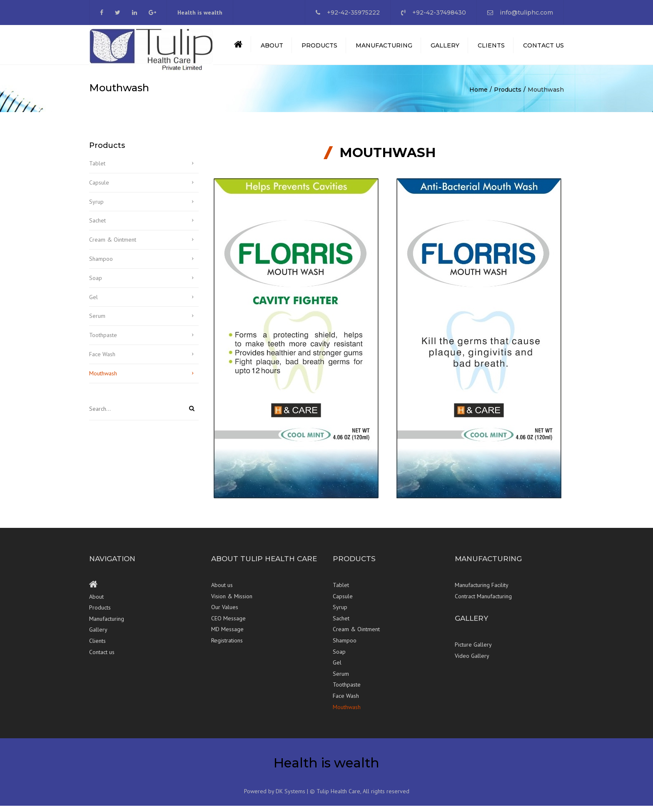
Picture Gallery (473, 651)
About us (222, 592)
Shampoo (101, 265)
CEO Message (228, 625)
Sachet (97, 227)
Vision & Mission (232, 602)
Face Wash (102, 361)
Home (479, 96)
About (272, 49)
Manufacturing (384, 49)
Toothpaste (103, 342)
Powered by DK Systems (275, 798)
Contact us (543, 49)
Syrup (96, 208)
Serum (97, 322)
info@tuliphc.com (526, 12)
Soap (96, 284)
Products (319, 49)
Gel (93, 303)
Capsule (99, 189)
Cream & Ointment (113, 246)
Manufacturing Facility (482, 592)
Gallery (445, 49)
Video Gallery (472, 662)
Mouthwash (103, 380)
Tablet (97, 170)
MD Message (227, 636)
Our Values (225, 614)
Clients (491, 49)
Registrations (227, 647)
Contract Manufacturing (483, 602)
